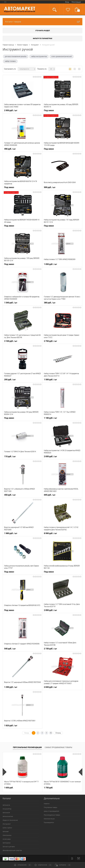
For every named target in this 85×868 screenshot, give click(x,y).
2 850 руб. (50, 610)
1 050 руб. (50, 264)
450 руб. (10, 495)
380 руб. (50, 303)
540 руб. (10, 649)
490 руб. (10, 149)
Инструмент (7, 824)
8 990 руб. (50, 533)
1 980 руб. (11, 533)
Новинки (47, 804)
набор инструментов (39, 56)
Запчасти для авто (9, 847)
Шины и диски (7, 828)
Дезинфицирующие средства (12, 850)
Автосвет (6, 831)
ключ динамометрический (62, 56)
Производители (49, 822)
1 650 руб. (9, 788)
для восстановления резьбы (16, 56)
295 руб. (10, 380)
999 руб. (50, 187)
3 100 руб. (11, 341)
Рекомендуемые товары (52, 815)
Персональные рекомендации (27, 747)
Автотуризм (7, 843)
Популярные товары (51, 807)
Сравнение (23, 865)
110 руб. (10, 456)
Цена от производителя (51, 811)
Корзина (63, 865)
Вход (67, 2)
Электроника (7, 835)
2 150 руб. (50, 649)
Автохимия (6, 813)
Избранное (43, 865)
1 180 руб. (50, 418)
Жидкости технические (10, 820)
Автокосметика (8, 816)
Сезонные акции (49, 819)
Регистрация (76, 2)
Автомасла (6, 805)
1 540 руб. (11, 303)
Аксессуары (7, 839)
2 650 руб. (50, 456)
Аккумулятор (7, 809)
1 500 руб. (50, 380)
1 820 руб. (11, 726)
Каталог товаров (42, 22)
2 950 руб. (11, 110)
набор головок (10, 61)
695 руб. (50, 495)
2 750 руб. (50, 341)
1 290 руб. (11, 687)
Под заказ (49, 110)
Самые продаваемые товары (58, 747)
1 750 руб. (48, 788)
